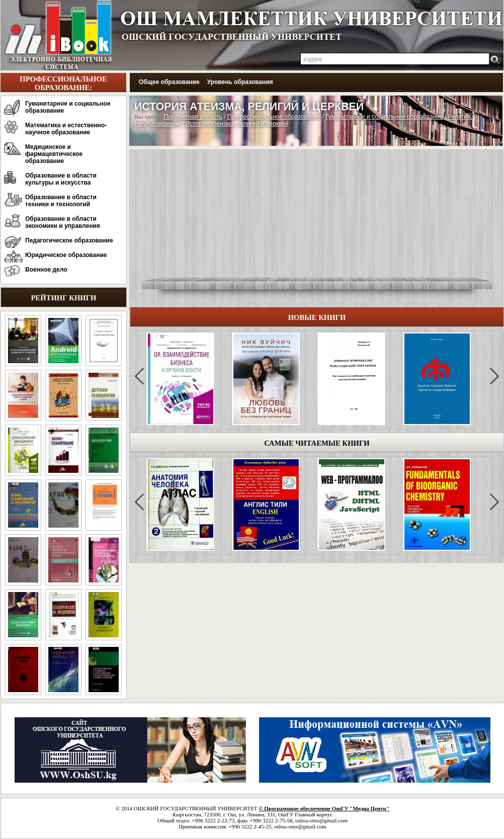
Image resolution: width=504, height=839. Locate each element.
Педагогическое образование (69, 240)
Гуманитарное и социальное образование (68, 107)
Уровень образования (240, 82)
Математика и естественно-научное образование (66, 129)
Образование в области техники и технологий (61, 201)
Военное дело (46, 270)
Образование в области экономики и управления (63, 222)
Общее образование (169, 82)
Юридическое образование (66, 255)
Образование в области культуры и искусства (61, 179)
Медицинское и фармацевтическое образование (54, 154)
